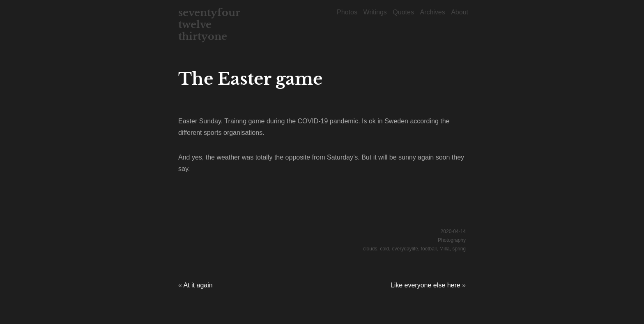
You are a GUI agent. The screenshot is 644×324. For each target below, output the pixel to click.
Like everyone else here (425, 285)
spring (459, 249)
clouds (370, 249)
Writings (375, 12)
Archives (432, 12)
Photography (452, 240)
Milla (445, 249)
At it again (198, 285)
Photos (347, 12)
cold (384, 249)
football (429, 249)
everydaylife (405, 249)
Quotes (403, 12)
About (460, 12)
